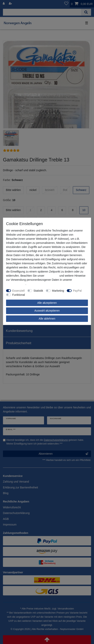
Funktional (19, 295)
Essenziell (19, 290)
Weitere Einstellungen (41, 295)
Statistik (38, 290)
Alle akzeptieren (47, 303)
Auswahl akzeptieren (47, 311)
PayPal (77, 290)
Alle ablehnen (47, 318)
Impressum (52, 275)
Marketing (58, 290)
